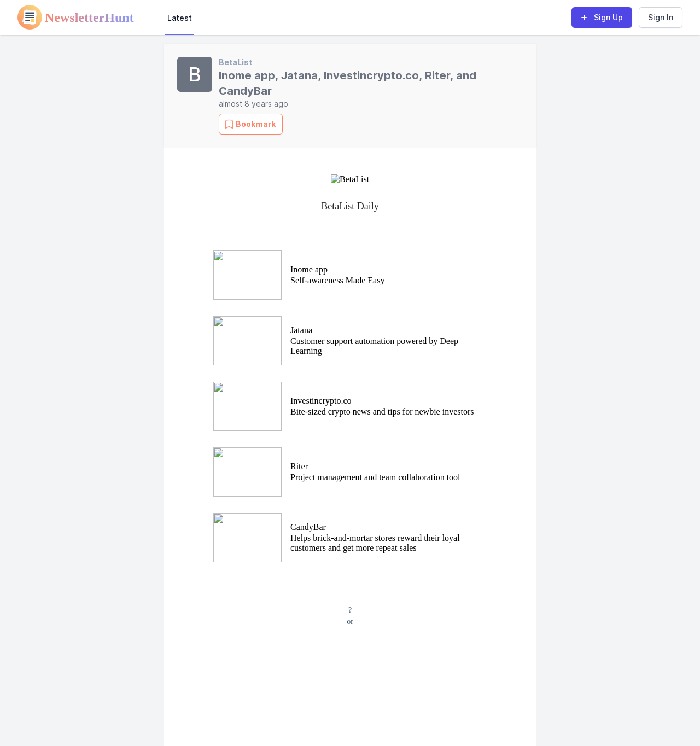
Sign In (661, 17)
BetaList (235, 62)
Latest (180, 18)
